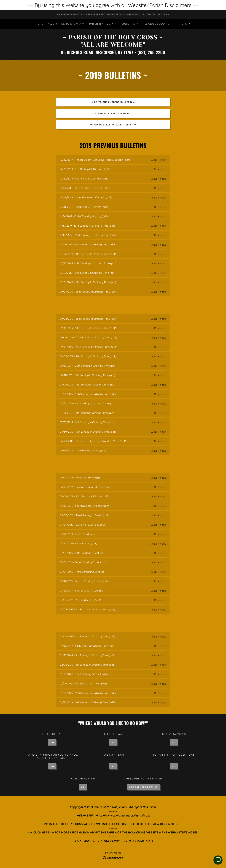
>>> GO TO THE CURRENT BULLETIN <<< (113, 102)
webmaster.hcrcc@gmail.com (130, 815)
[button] (66, 24)
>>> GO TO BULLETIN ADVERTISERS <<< (113, 125)
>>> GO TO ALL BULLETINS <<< (113, 113)
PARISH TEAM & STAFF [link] (103, 24)
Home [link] (40, 24)
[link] (113, 46)
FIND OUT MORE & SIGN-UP (143, 787)
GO (52, 742)
